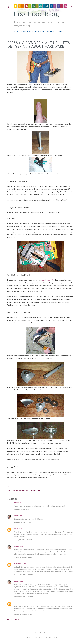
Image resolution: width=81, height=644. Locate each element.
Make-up (22, 490)
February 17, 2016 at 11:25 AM (24, 575)
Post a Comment (14, 619)
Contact (51, 31)
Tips (39, 490)
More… (59, 31)
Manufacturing (31, 490)
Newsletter (41, 31)
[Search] (72, 6)
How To (31, 31)
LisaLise (17, 516)
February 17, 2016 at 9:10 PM (23, 614)
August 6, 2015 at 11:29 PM (23, 522)
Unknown (17, 529)
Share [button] (9, 490)
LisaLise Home (20, 31)
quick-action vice (48, 280)
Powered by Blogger (41, 633)
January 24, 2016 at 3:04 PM (23, 557)
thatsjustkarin (19, 564)
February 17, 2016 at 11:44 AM (24, 597)
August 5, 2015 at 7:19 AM (22, 509)
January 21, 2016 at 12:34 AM (23, 540)
